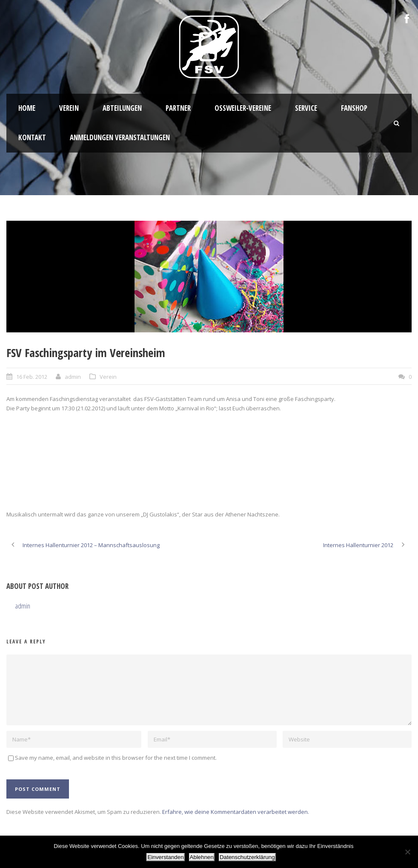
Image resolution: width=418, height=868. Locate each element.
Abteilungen (122, 108)
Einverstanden (165, 857)
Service (306, 108)
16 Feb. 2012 (32, 377)
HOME (27, 108)
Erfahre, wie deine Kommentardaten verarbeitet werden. (236, 812)
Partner (178, 108)
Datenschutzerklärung (247, 857)
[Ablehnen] (407, 852)
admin (73, 377)
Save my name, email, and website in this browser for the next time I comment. (116, 758)
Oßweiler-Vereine (243, 108)
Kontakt (32, 137)
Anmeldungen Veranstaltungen (120, 137)
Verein (69, 108)
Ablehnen (202, 857)
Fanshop (354, 108)
